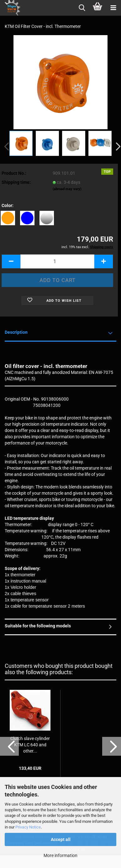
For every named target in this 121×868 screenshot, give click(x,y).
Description (16, 332)
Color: (8, 205)
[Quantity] (57, 261)
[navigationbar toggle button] (113, 8)
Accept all (61, 839)
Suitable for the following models (38, 626)
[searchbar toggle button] (82, 8)
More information (60, 855)
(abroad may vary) (67, 189)
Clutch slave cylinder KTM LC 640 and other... (30, 745)
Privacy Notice (28, 827)
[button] (11, 261)
